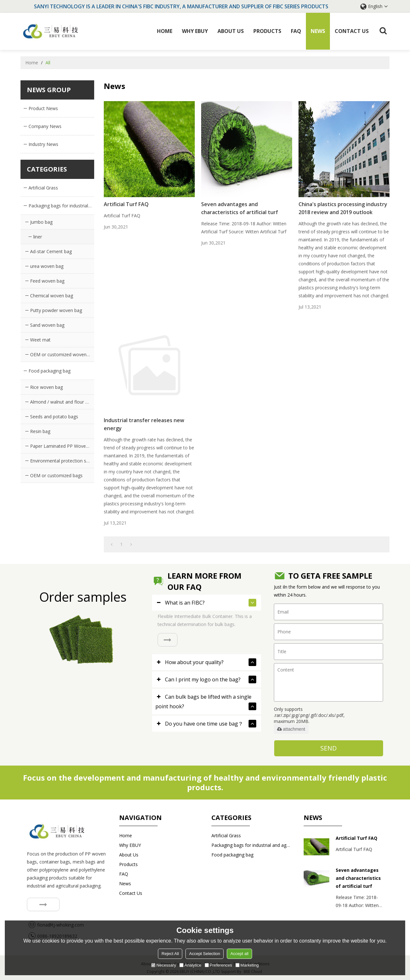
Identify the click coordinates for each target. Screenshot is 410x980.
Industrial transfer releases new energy (144, 424)
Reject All (170, 954)
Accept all (239, 954)
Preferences (218, 965)
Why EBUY (195, 31)
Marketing (247, 965)
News (318, 31)
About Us (231, 31)
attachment (291, 729)
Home (165, 31)
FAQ (296, 31)
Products (267, 31)
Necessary (164, 965)
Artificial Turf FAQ (126, 204)
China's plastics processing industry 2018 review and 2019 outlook (343, 208)
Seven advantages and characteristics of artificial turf (240, 208)
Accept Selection (205, 954)
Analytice (190, 965)
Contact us (352, 31)
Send (328, 748)
